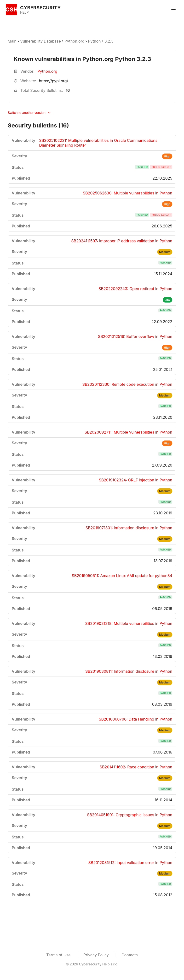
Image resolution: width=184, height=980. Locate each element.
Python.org (74, 41)
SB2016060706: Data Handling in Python (135, 719)
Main (12, 41)
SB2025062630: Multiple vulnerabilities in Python (128, 193)
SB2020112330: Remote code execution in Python (127, 384)
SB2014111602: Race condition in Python (136, 767)
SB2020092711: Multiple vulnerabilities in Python (128, 432)
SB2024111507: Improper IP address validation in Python (122, 241)
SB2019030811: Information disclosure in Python (129, 671)
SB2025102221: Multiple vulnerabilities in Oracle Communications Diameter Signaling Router (98, 143)
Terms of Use (58, 955)
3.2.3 (109, 41)
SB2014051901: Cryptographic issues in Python (130, 815)
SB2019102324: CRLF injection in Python (135, 480)
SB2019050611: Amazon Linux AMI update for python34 (122, 576)
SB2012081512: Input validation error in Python (130, 863)
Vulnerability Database (40, 41)
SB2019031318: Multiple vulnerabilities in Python (129, 623)
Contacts (130, 955)
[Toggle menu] (173, 10)
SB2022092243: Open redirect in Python (135, 289)
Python (94, 41)
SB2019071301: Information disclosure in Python (129, 528)
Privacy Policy (96, 955)
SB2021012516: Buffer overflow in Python (135, 336)
